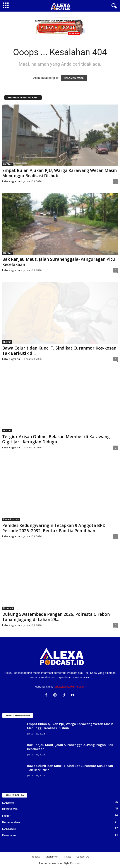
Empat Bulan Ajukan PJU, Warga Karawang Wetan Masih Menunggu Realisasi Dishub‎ (59, 173)
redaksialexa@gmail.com (69, 687)
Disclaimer (52, 857)
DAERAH (8, 164)
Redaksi (36, 857)
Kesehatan (9, 835)
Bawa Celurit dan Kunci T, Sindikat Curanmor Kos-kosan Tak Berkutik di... (59, 351)
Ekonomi (8, 608)
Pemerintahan (11, 519)
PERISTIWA (10, 809)
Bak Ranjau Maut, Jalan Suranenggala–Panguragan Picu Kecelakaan (59, 262)
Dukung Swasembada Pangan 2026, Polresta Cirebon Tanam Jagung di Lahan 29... (56, 617)
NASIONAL (9, 829)
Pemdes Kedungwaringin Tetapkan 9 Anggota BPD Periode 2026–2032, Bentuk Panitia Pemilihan (54, 528)
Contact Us (83, 857)
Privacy (67, 857)
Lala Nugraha (11, 181)
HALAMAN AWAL (74, 78)
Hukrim (7, 342)
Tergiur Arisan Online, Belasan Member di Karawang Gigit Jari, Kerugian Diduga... (56, 439)
